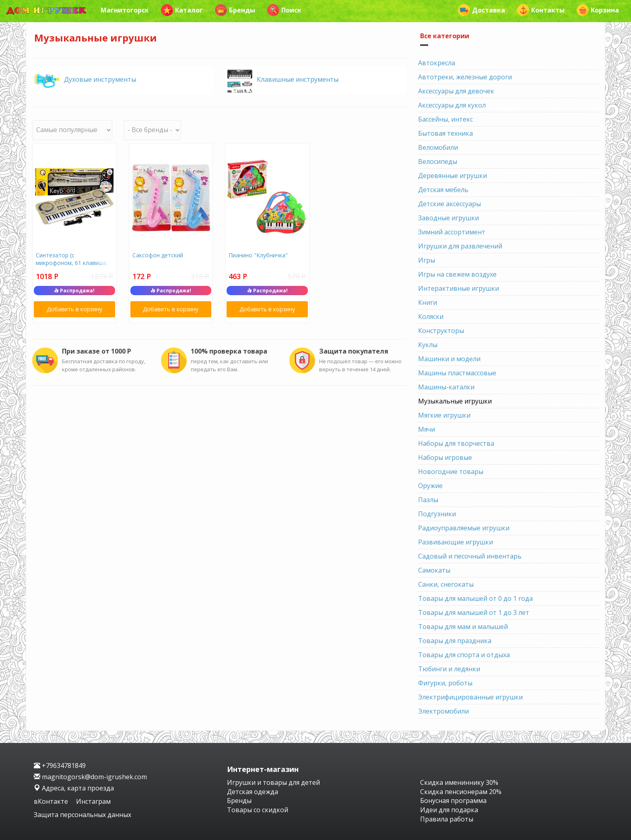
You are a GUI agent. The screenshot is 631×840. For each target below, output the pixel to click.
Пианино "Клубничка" (258, 255)
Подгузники (437, 514)
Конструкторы (441, 331)
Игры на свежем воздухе (457, 274)
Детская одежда (253, 792)
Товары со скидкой (258, 810)
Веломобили (438, 147)
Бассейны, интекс (445, 119)
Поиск (284, 10)
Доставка (481, 10)
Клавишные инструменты (298, 79)
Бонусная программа (453, 801)
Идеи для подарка (449, 810)
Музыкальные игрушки (455, 401)
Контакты (541, 10)
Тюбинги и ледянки (449, 669)
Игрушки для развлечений (460, 246)
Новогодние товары (451, 472)
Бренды (235, 10)
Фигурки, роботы (445, 683)
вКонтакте (52, 801)
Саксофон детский (158, 255)
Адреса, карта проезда (74, 788)
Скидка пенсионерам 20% (461, 792)
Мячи (427, 429)
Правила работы (447, 819)
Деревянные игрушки (453, 176)
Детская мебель (443, 190)
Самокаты (434, 570)
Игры (427, 260)
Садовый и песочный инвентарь (470, 556)
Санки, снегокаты (446, 584)
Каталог (182, 10)
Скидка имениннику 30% (459, 782)
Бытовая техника (445, 133)
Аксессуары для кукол (452, 105)
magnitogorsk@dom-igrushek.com (90, 777)
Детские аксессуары (450, 204)
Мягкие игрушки (444, 415)
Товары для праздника (455, 641)
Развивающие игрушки (456, 542)
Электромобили (443, 711)
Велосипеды (438, 161)
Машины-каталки (446, 387)
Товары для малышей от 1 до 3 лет (474, 612)
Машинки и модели (449, 359)
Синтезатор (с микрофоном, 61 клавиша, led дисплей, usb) (72, 263)
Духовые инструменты (100, 79)
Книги (428, 302)
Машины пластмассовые (457, 373)
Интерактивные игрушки (459, 288)
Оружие (430, 486)
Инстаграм (93, 801)
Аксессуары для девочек (456, 91)
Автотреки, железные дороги (465, 77)
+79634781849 (60, 766)
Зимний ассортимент (452, 232)
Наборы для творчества (456, 443)
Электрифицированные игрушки (470, 697)
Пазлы (428, 500)
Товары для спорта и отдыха (464, 655)
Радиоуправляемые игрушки (464, 528)
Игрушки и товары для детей (273, 782)
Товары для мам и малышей (463, 627)
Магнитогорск (125, 10)
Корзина (598, 10)
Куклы (428, 345)
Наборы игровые (445, 457)
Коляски (431, 317)
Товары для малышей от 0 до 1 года (475, 598)
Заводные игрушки (449, 218)
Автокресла (437, 63)
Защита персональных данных (82, 815)
